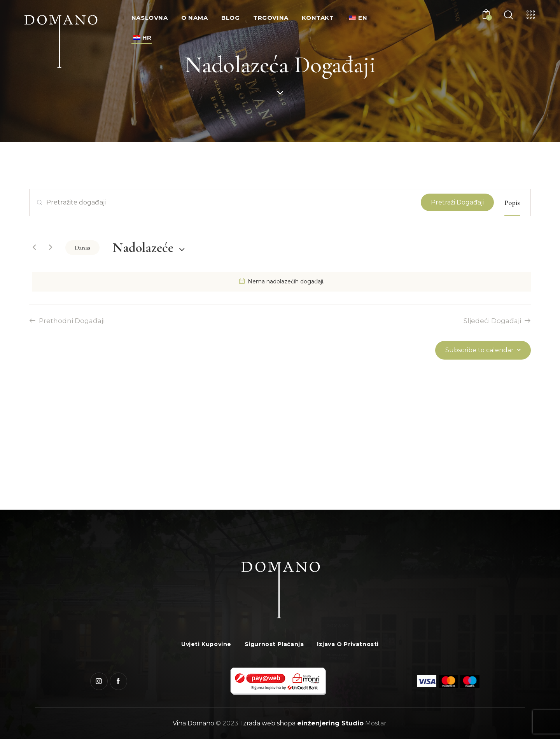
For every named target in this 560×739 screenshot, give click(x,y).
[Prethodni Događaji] (34, 248)
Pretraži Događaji (457, 202)
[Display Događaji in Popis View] (512, 203)
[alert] (282, 282)
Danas (82, 248)
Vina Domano (193, 723)
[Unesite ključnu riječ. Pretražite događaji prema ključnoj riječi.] (225, 203)
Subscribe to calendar (479, 350)
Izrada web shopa (268, 723)
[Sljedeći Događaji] (51, 248)
